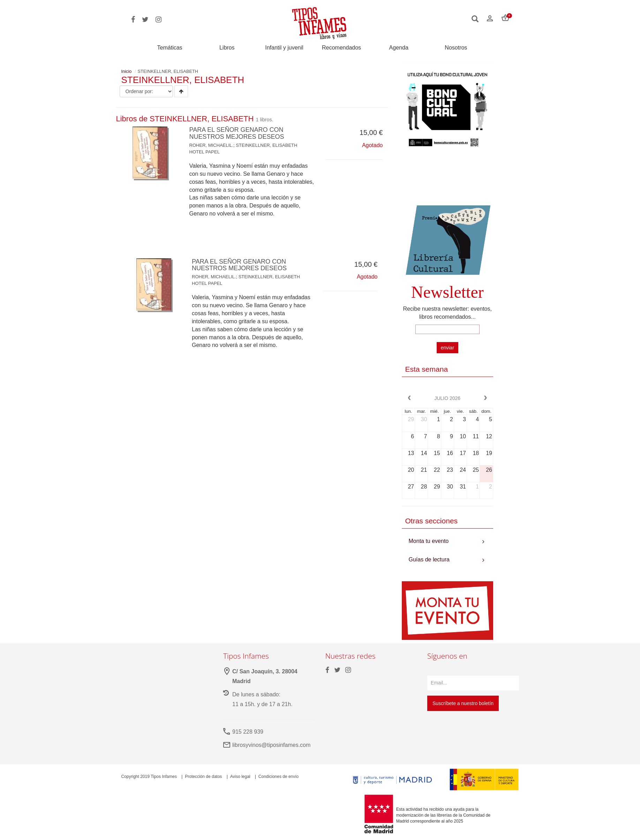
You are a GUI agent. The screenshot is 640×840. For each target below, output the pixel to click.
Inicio (127, 71)
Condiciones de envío (278, 777)
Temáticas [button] (170, 48)
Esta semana (427, 369)
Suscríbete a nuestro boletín (463, 703)
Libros (227, 48)
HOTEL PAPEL (205, 152)
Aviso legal (240, 777)
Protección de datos (203, 777)
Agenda (399, 48)
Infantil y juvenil (284, 48)
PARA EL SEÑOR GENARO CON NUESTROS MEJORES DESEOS (237, 133)
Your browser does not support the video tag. (448, 180)
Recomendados (341, 48)
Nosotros (456, 48)
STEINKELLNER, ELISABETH (266, 145)
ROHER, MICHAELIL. (211, 145)
